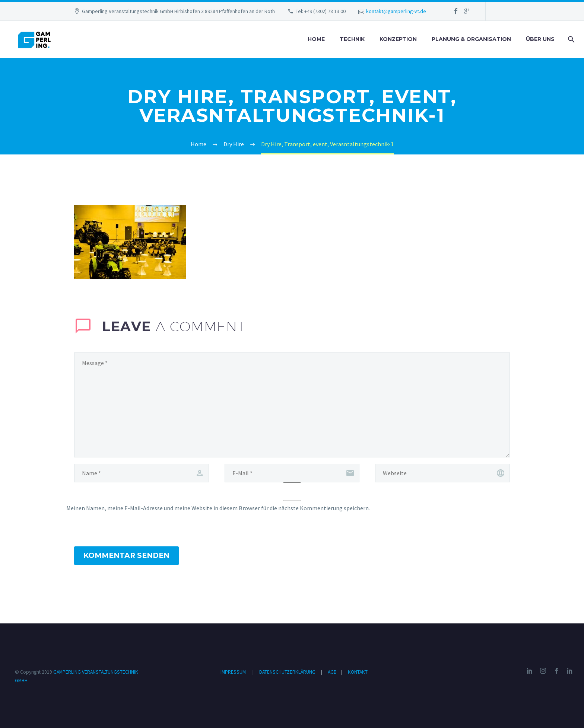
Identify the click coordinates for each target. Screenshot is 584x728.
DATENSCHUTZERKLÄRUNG (288, 672)
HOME (316, 39)
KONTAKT (358, 672)
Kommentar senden (126, 555)
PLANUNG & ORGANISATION (471, 39)
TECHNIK (352, 39)
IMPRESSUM (233, 672)
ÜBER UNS (540, 39)
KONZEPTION (398, 39)
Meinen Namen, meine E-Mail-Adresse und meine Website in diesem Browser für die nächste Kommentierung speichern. (218, 508)
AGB (333, 672)
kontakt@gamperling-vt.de (396, 11)
